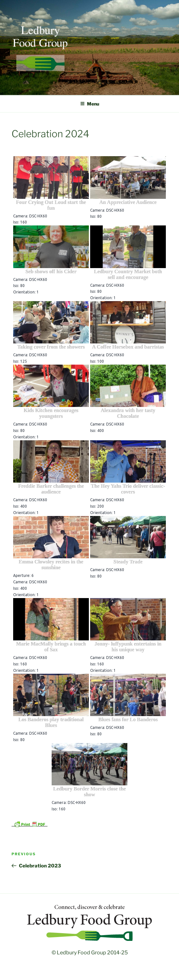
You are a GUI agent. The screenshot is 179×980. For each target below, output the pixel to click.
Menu (90, 104)
